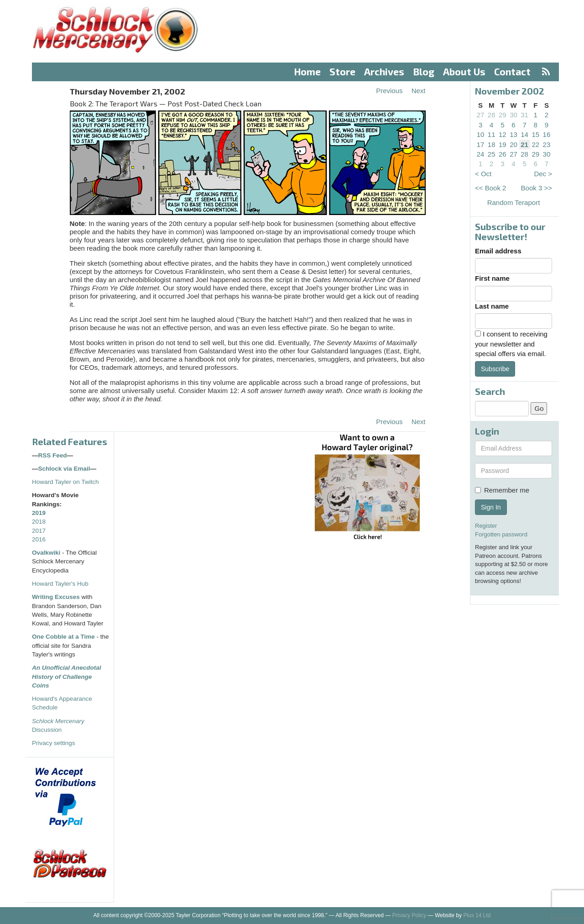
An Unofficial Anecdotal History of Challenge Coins (67, 677)
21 (524, 144)
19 (503, 144)
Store (342, 71)
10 (481, 134)
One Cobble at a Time (63, 637)
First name (492, 278)
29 (503, 115)
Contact (512, 71)
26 (503, 154)
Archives (384, 71)
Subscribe (495, 369)
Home (308, 71)
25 (492, 154)
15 (535, 134)
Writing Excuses (56, 597)
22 (535, 144)
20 (514, 144)
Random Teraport (514, 202)
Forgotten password (501, 534)
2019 (39, 513)
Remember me (502, 490)
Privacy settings (54, 743)
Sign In (491, 507)
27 (481, 115)
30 (514, 115)
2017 (39, 531)
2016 (39, 539)
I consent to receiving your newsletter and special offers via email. (511, 344)
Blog (424, 71)
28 (492, 115)
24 (481, 154)
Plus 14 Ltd (477, 915)
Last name (492, 306)
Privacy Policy (409, 915)
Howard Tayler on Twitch (65, 482)
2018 (39, 522)
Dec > (543, 174)
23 (547, 144)
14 (524, 134)
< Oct (483, 174)
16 (547, 134)
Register (486, 526)
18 (492, 144)
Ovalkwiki (47, 553)
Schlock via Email (64, 469)
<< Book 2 (490, 188)
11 (492, 134)
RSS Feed (53, 455)
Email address (498, 251)
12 (503, 134)
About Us (464, 71)
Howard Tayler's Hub (60, 584)
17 (481, 144)
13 (514, 134)
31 (524, 115)
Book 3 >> (537, 188)
